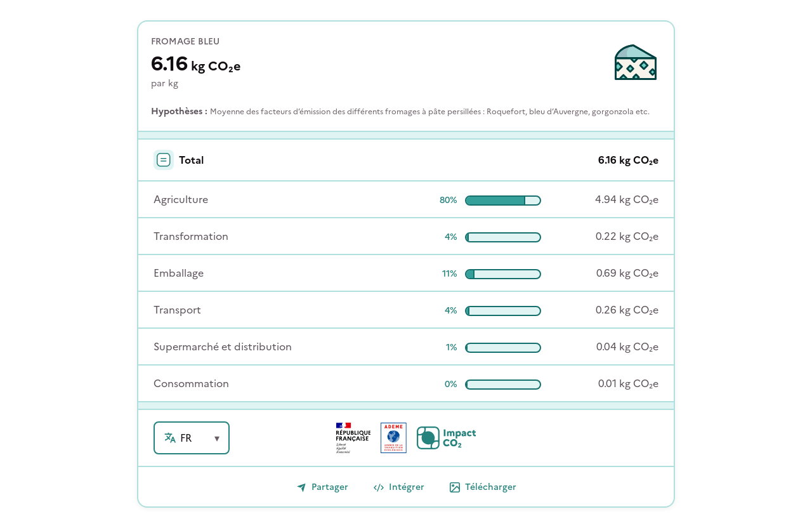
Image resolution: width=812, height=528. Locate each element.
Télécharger (483, 487)
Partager (322, 487)
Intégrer (399, 487)
